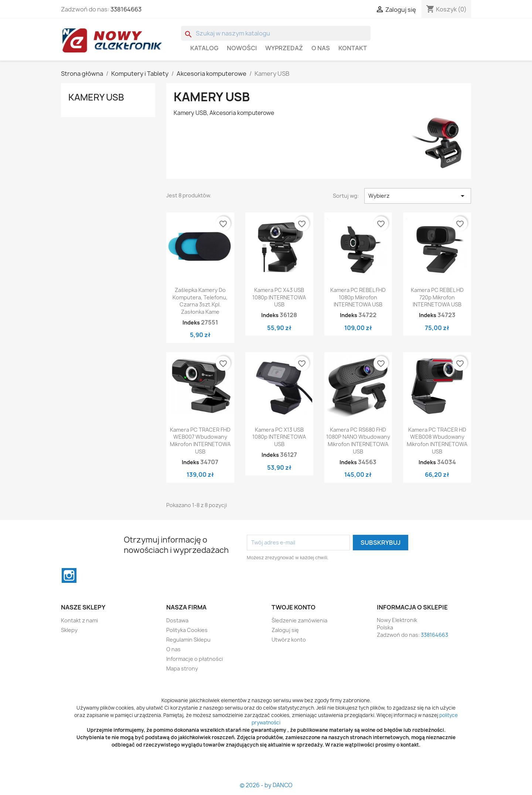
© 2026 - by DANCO (266, 785)
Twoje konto (294, 607)
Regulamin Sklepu (188, 640)
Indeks (191, 322)
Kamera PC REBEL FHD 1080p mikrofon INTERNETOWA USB (358, 297)
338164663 (126, 9)
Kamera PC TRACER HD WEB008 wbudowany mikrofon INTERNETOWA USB (437, 441)
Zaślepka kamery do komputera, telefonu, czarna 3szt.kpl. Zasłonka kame (200, 301)
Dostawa (177, 620)
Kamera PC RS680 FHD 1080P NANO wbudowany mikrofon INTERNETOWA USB (358, 441)
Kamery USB (96, 97)
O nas (321, 48)
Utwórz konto (289, 640)
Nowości (242, 48)
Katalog (204, 48)
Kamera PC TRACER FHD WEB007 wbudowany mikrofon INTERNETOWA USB (200, 441)
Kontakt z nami (79, 620)
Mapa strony (182, 668)
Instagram (69, 575)
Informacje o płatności (195, 659)
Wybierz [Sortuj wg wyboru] (418, 196)
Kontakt (353, 48)
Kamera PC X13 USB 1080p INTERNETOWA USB (279, 437)
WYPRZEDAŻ (284, 48)
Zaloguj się (285, 630)
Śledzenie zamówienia (299, 620)
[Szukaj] (276, 33)
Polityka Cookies (187, 630)
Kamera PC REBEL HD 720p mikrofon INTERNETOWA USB (437, 297)
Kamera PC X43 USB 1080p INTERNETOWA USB (279, 297)
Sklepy (69, 630)
